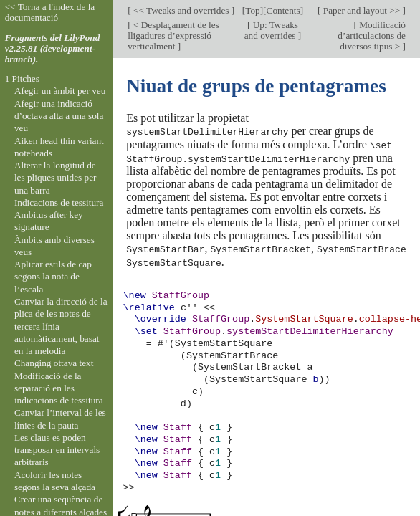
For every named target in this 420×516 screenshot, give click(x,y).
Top (252, 10)
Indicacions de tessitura (59, 202)
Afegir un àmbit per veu (60, 91)
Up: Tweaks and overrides (271, 30)
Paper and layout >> (362, 10)
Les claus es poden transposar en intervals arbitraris (57, 450)
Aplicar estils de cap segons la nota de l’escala (53, 277)
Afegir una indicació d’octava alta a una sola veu (59, 116)
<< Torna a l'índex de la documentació (50, 12)
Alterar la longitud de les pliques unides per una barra (56, 178)
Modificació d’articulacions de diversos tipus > (372, 35)
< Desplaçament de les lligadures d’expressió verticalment (173, 35)
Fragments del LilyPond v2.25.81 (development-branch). (53, 48)
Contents (283, 10)
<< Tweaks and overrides (181, 10)
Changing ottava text (54, 363)
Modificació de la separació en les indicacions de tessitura (59, 388)
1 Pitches (22, 78)
